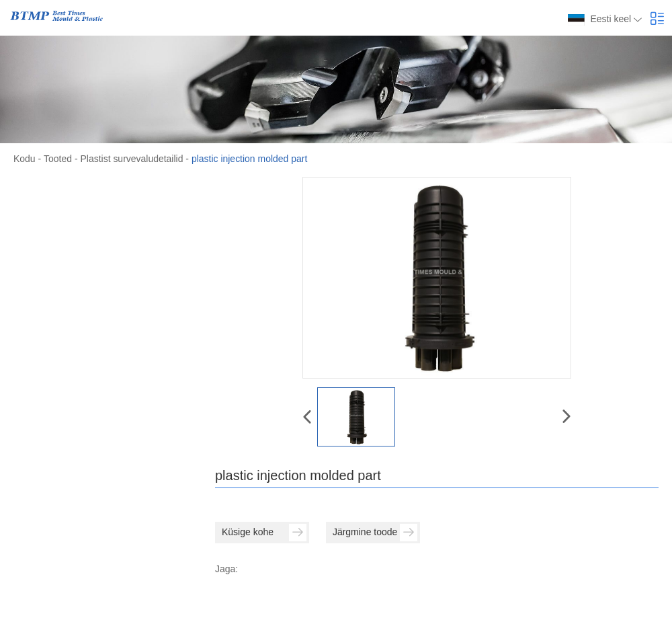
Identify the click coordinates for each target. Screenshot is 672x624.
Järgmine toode (375, 532)
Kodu (25, 159)
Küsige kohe (264, 532)
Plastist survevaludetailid (131, 159)
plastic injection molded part (250, 159)
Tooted (58, 159)
